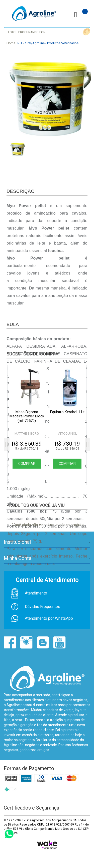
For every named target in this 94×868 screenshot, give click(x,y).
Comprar (27, 464)
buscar (86, 32)
